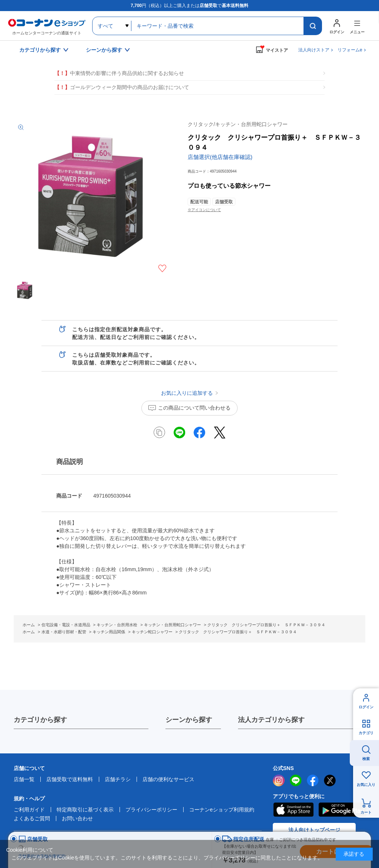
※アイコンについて (204, 210)
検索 (366, 759)
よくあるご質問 (32, 818)
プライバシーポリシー (151, 810)
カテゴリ (366, 733)
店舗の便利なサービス (168, 779)
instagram (279, 780)
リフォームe (350, 50)
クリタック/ (238, 124)
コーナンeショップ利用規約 (222, 810)
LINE (296, 780)
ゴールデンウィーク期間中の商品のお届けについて (122, 87)
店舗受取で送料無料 (70, 779)
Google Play (343, 810)
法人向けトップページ (314, 830)
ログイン (366, 707)
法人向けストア (314, 50)
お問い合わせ (77, 818)
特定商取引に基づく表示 (85, 810)
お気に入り (366, 785)
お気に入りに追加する (162, 268)
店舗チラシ (118, 779)
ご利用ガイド (29, 810)
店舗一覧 (24, 779)
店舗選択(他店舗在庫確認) (220, 157)
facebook (313, 780)
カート (366, 812)
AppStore (293, 810)
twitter (330, 780)
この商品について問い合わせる (194, 408)
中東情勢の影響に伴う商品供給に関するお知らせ (119, 73)
